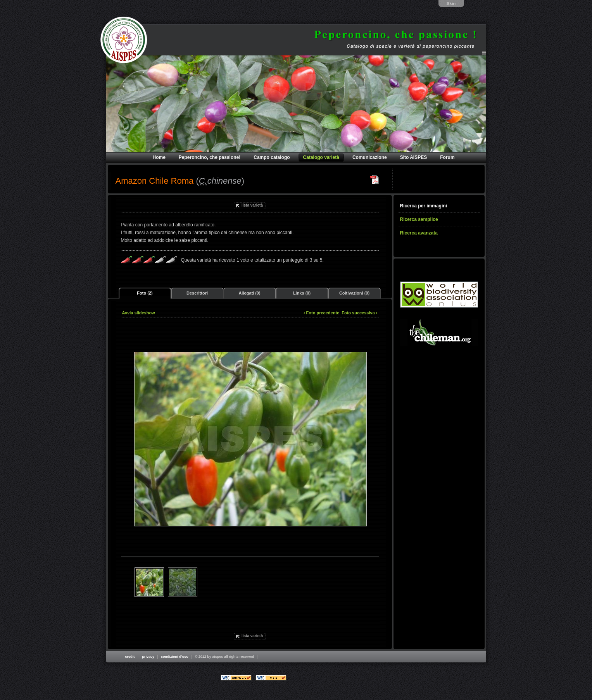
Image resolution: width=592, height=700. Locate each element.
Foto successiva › (359, 313)
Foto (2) (145, 293)
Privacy (148, 657)
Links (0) (302, 293)
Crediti (130, 657)
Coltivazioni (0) (354, 293)
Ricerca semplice (419, 219)
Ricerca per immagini (424, 206)
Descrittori (197, 293)
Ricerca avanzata (419, 233)
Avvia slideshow (139, 313)
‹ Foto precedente (321, 313)
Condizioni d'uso (175, 657)
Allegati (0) (249, 293)
